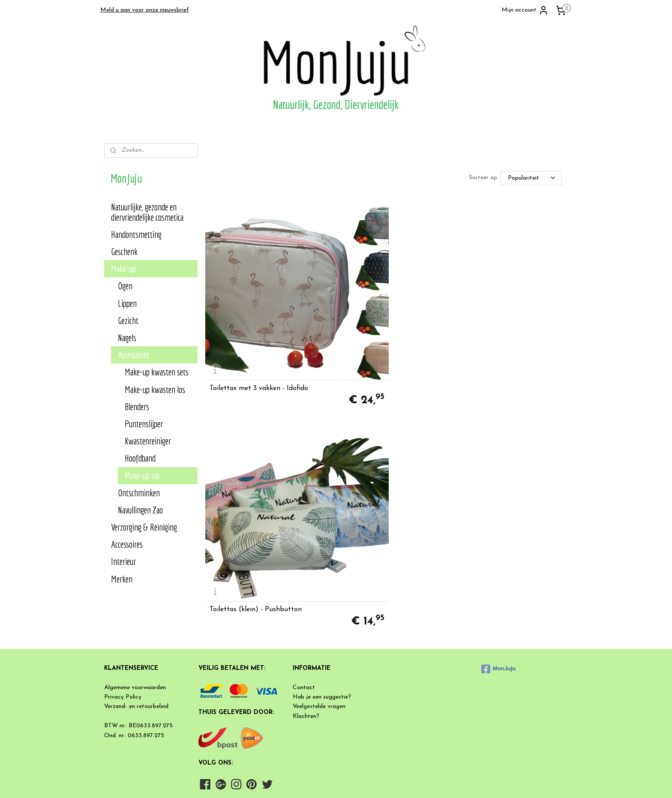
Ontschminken (139, 493)
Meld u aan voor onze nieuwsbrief (145, 10)
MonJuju (498, 630)
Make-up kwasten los (155, 389)
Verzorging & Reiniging (144, 527)
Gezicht (128, 320)
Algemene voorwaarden (135, 649)
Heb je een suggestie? (322, 658)
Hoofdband (140, 458)
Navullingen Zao (140, 510)
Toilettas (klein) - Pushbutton (379, 321)
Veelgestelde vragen (319, 668)
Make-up (123, 268)
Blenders (137, 406)
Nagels (127, 337)
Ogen (125, 286)
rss (373, 782)
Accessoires (134, 355)
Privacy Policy (123, 658)
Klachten (304, 677)
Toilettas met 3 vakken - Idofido (258, 321)
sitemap (357, 782)
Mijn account (525, 10)
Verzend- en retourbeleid (136, 668)
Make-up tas (142, 475)
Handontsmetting (136, 234)
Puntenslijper (144, 424)
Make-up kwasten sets (157, 372)
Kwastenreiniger (148, 441)
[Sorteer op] (531, 178)
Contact (304, 649)
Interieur (123, 561)
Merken (122, 579)
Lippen (127, 303)
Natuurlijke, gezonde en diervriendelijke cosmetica (147, 212)
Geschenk (124, 251)
